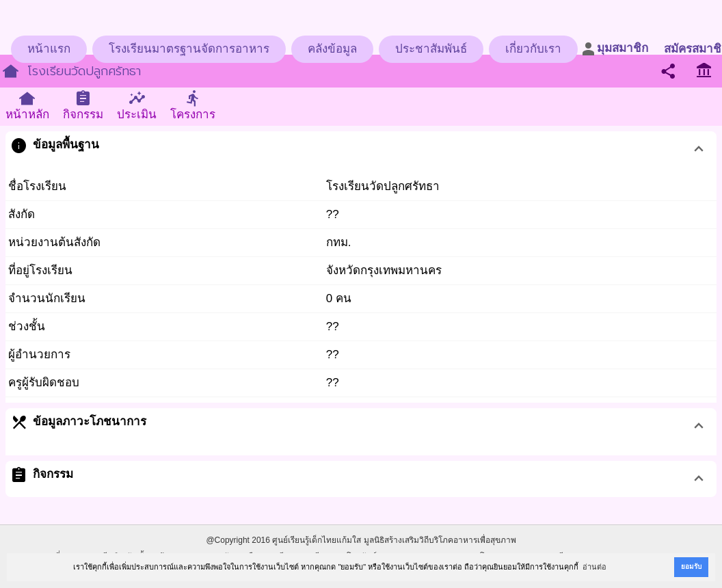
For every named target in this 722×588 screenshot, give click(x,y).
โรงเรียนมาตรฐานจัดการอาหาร (189, 49)
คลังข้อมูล (332, 49)
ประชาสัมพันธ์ (431, 49)
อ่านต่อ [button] (594, 567)
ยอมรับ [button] (691, 566)
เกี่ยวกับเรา (533, 49)
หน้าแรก (49, 49)
